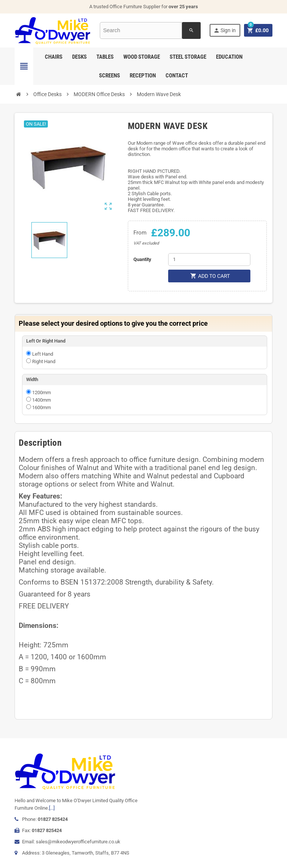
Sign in (225, 30)
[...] (52, 808)
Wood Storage (142, 57)
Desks (79, 57)
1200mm (41, 392)
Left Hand (43, 354)
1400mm (41, 400)
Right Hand (44, 361)
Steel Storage (188, 57)
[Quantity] (209, 260)
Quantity (142, 259)
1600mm (41, 407)
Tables (105, 57)
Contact (177, 76)
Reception (143, 76)
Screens (109, 76)
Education (229, 57)
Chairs (54, 57)
